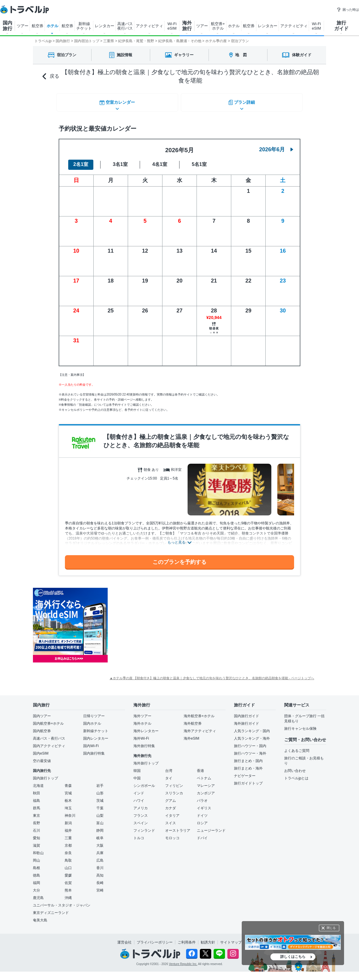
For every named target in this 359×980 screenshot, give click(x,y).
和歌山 (38, 849)
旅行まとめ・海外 (248, 765)
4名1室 (160, 161)
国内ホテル (92, 720)
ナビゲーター (245, 772)
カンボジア (206, 790)
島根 (36, 864)
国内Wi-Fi (91, 742)
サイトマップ (231, 939)
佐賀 (68, 879)
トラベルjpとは (296, 775)
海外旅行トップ (146, 760)
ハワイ (139, 797)
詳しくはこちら (293, 957)
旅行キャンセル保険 (300, 725)
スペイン (141, 819)
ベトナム (204, 775)
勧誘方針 (208, 939)
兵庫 (100, 849)
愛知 (36, 834)
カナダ (171, 805)
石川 (36, 827)
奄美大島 (40, 917)
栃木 (68, 797)
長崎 (100, 879)
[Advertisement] (168, 622)
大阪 (100, 842)
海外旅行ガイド (247, 720)
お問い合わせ (295, 767)
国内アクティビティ (49, 742)
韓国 (137, 767)
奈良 (68, 849)
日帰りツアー (94, 712)
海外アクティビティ (200, 727)
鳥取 (68, 857)
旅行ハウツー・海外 (250, 750)
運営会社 (124, 939)
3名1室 (120, 161)
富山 (100, 819)
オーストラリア (178, 827)
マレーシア (206, 782)
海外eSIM (191, 735)
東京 (36, 812)
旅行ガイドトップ (248, 780)
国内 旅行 (7, 26)
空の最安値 (42, 757)
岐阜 (100, 834)
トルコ (139, 834)
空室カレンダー (117, 101)
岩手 (100, 782)
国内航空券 (42, 727)
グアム (171, 797)
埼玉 (68, 805)
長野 (36, 819)
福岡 (36, 879)
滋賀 (36, 842)
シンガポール (144, 782)
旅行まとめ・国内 (248, 757)
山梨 (100, 812)
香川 (100, 864)
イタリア (172, 812)
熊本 (68, 887)
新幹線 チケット (84, 26)
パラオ (202, 797)
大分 (36, 887)
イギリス (204, 805)
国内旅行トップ (45, 775)
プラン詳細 (242, 101)
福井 (68, 827)
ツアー (23, 26)
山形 (100, 790)
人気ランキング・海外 (252, 735)
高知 (100, 872)
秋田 (36, 790)
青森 (68, 782)
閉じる (331, 928)
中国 (137, 775)
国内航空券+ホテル (48, 720)
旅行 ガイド (341, 26)
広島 (100, 857)
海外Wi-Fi (141, 735)
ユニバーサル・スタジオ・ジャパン (62, 902)
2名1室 (81, 161)
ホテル (53, 26)
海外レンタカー (146, 727)
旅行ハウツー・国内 (250, 742)
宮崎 (100, 887)
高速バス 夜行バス (125, 26)
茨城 (100, 797)
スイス (171, 819)
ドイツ (202, 812)
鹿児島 (38, 894)
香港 (200, 767)
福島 (36, 797)
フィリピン (174, 782)
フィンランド (144, 827)
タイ (169, 775)
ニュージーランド (211, 827)
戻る (51, 76)
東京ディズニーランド (51, 909)
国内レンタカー (96, 735)
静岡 (100, 827)
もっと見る (177, 539)
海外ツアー (142, 712)
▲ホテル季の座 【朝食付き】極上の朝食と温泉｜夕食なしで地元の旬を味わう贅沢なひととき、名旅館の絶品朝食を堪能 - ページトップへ (212, 674)
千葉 (100, 805)
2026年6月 (276, 146)
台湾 (169, 767)
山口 (68, 864)
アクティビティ (149, 26)
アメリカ (141, 805)
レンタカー (105, 26)
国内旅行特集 (94, 750)
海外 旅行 (187, 26)
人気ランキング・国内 (252, 727)
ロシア (202, 819)
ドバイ (202, 834)
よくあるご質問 (297, 747)
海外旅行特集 (144, 742)
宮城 (68, 790)
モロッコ (172, 834)
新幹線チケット (96, 727)
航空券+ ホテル (218, 26)
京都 (68, 842)
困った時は (348, 10)
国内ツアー (42, 712)
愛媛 (68, 872)
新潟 (68, 819)
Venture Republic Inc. (183, 961)
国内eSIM (41, 750)
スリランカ (174, 790)
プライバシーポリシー (155, 939)
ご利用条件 (187, 939)
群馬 (36, 805)
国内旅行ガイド (247, 712)
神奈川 (70, 812)
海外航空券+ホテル (199, 712)
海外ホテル (142, 720)
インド (139, 790)
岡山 (36, 857)
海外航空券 (193, 720)
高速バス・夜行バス (49, 735)
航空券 (38, 26)
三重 (68, 834)
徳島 (36, 872)
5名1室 (199, 161)
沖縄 (68, 894)
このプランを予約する (180, 558)
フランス (141, 812)
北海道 (38, 782)
